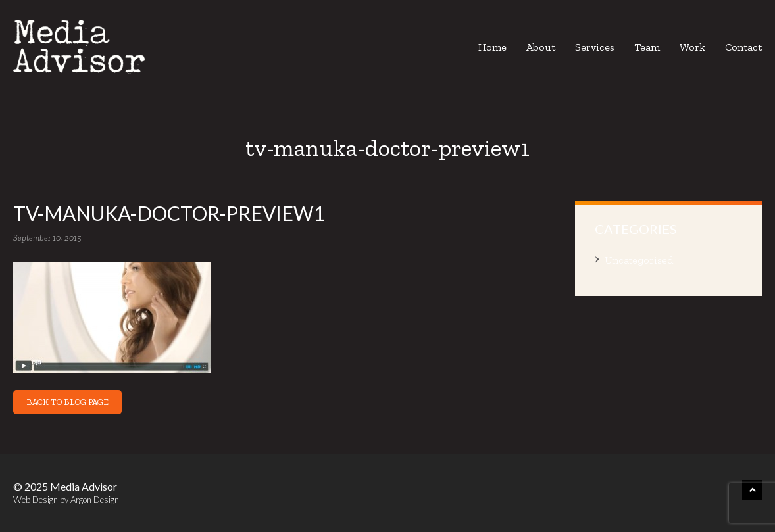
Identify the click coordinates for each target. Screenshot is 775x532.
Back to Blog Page (67, 402)
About (541, 47)
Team (647, 47)
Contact (743, 47)
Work (692, 47)
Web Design (36, 500)
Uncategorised (639, 260)
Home (492, 47)
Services (595, 47)
